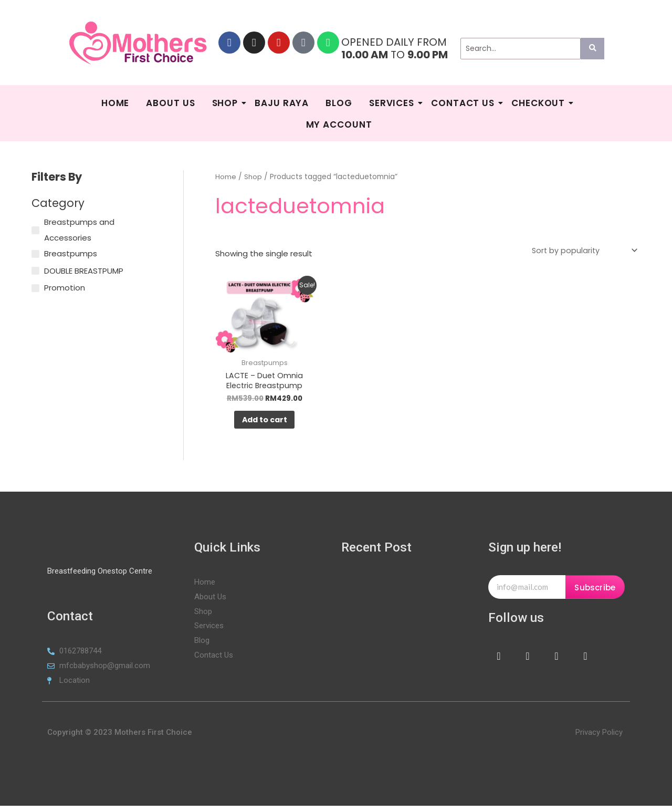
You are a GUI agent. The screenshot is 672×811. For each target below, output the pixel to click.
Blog (339, 103)
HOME (115, 103)
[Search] (521, 49)
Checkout (539, 103)
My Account (339, 124)
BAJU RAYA (282, 103)
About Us (170, 103)
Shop (227, 103)
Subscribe (595, 593)
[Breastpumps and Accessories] (35, 230)
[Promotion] (35, 288)
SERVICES (393, 103)
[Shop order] (581, 251)
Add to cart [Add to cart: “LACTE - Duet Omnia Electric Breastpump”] (264, 424)
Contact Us (464, 103)
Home (226, 177)
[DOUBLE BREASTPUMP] (35, 271)
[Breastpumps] (35, 254)
